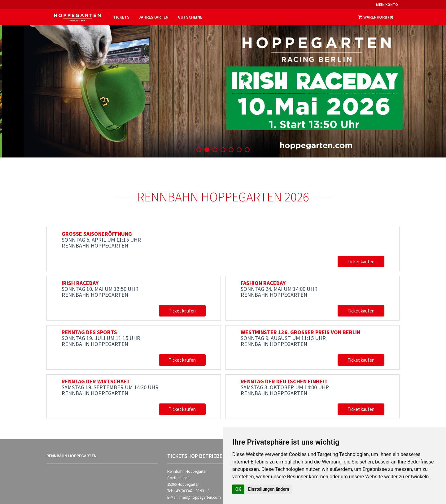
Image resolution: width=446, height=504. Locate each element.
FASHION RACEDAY (263, 283)
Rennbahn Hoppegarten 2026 (223, 197)
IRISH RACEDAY (80, 283)
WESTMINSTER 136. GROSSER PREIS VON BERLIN (300, 332)
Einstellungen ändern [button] (269, 489)
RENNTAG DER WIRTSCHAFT (96, 381)
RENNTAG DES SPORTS (89, 332)
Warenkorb (376, 17)
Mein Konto (387, 4)
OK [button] (238, 489)
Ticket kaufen (361, 262)
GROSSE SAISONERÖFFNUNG (97, 234)
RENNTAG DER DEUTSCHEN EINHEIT (284, 381)
